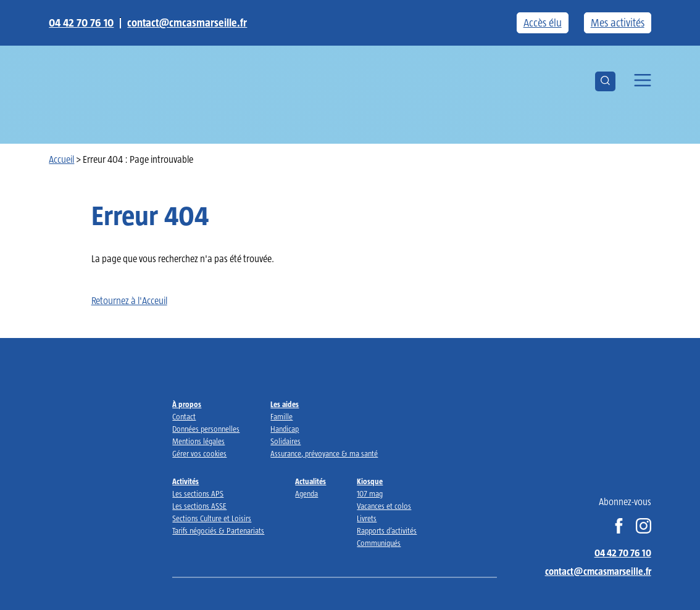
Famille (281, 417)
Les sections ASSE (199, 506)
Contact (184, 417)
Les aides (285, 404)
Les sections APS (198, 494)
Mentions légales (198, 441)
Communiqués (379, 543)
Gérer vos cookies (199, 454)
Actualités (310, 481)
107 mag (370, 494)
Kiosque (370, 481)
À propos (187, 404)
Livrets (367, 518)
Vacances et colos (384, 506)
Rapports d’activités (387, 531)
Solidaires (285, 441)
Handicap (285, 429)
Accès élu (543, 23)
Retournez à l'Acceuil (129, 301)
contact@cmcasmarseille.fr (187, 23)
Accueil (61, 159)
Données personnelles (206, 429)
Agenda (306, 494)
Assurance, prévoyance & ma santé (324, 454)
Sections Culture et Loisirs (212, 518)
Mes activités (618, 23)
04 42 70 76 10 (81, 23)
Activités (185, 481)
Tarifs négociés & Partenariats (218, 531)
